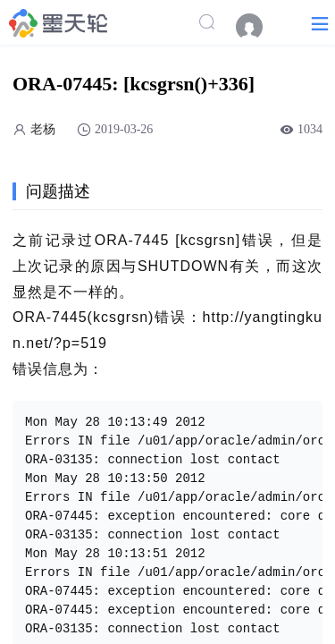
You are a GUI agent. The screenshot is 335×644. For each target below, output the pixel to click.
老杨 (43, 129)
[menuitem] (258, 27)
